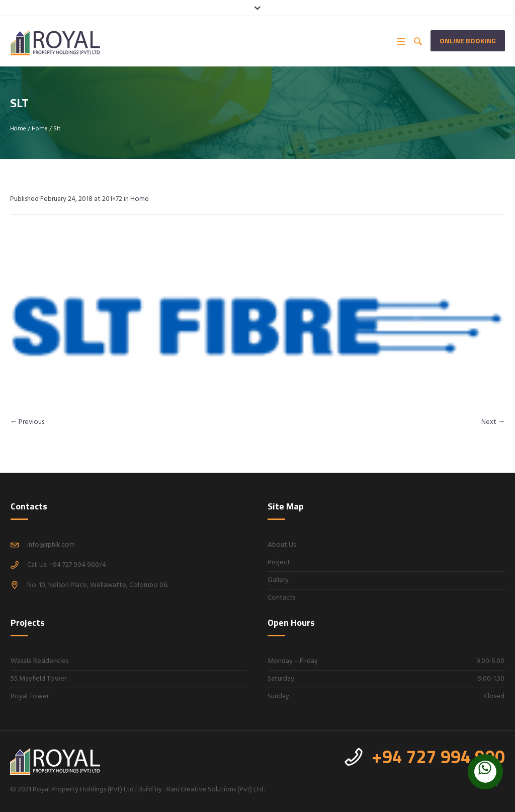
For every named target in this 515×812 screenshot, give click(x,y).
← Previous (27, 422)
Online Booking (468, 41)
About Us (282, 545)
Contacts (281, 598)
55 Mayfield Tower (38, 679)
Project (279, 563)
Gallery (278, 580)
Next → (493, 422)
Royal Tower (30, 696)
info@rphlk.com (51, 545)
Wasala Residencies (39, 661)
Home (18, 129)
